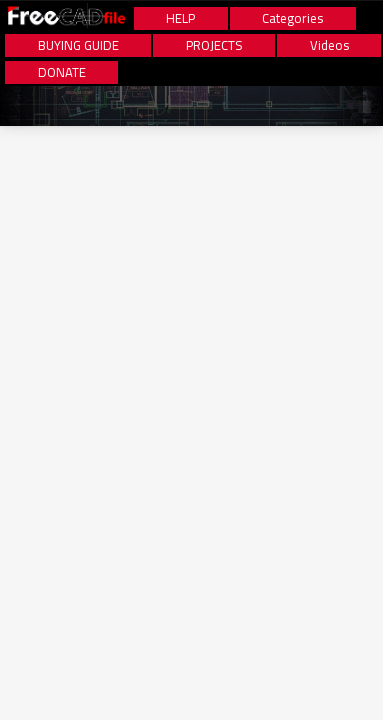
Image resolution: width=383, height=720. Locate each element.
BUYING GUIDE (78, 45)
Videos (329, 45)
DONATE (62, 72)
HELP (180, 18)
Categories (292, 18)
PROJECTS (214, 45)
